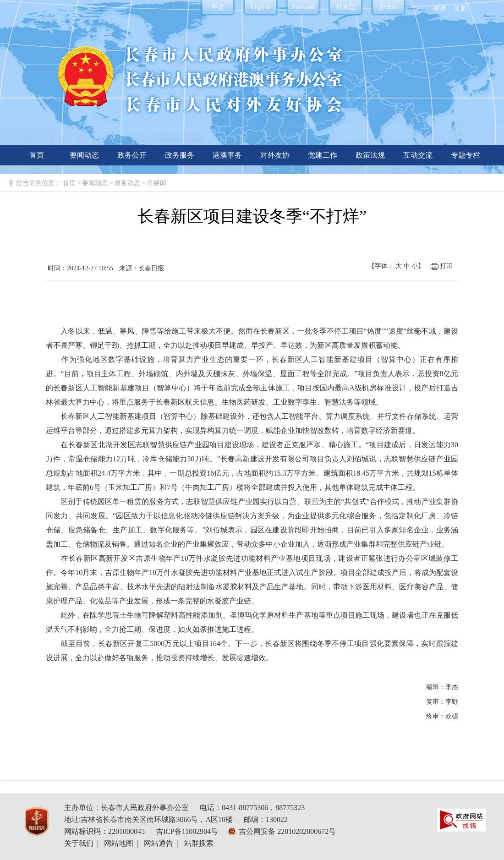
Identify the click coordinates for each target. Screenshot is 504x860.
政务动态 (128, 183)
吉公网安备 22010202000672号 (287, 831)
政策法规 (370, 155)
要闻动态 (84, 155)
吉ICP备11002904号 (187, 831)
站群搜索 (199, 843)
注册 (460, 8)
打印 (446, 266)
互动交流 (418, 155)
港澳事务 (227, 155)
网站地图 (119, 843)
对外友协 (275, 155)
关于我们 (79, 843)
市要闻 (157, 183)
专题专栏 (466, 155)
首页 (37, 155)
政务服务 (180, 155)
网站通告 (159, 843)
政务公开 (132, 155)
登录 (440, 8)
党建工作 (323, 155)
